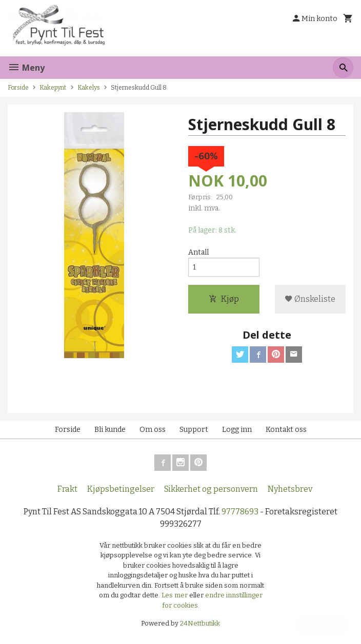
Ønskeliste (310, 299)
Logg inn (237, 430)
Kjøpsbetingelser (121, 489)
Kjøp (224, 299)
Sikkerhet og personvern (211, 489)
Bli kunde (110, 430)
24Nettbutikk (200, 623)
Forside (18, 88)
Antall (198, 252)
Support (194, 430)
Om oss (153, 430)
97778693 (240, 512)
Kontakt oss (286, 430)
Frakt (67, 489)
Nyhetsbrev (290, 489)
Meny (26, 68)
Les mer (175, 595)
